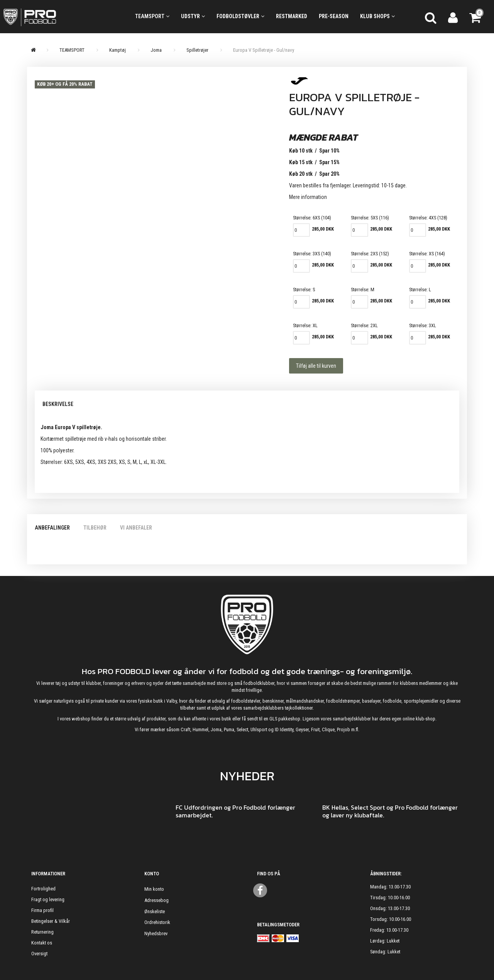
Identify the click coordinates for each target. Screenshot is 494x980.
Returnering (42, 932)
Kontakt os (42, 943)
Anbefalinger (52, 528)
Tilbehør (95, 528)
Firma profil (42, 910)
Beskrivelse (58, 404)
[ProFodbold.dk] (62, 17)
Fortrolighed (43, 889)
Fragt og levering (48, 899)
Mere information (308, 197)
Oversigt (39, 954)
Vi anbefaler (136, 528)
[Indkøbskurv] (476, 17)
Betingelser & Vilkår (51, 921)
